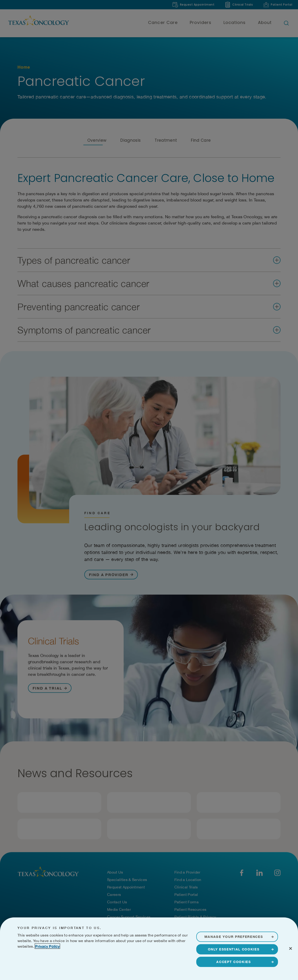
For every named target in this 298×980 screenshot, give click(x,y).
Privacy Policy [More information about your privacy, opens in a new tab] (47, 946)
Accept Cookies (234, 962)
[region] (149, 949)
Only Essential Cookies (234, 949)
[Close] (291, 948)
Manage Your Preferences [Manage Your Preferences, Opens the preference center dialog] (234, 937)
